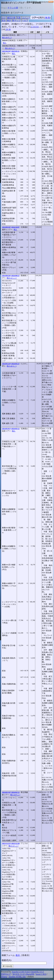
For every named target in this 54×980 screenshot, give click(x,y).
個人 (5, 43)
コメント (26, 18)
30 (10, 29)
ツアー (35, 18)
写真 (19, 18)
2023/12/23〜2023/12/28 (11, 843)
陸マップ (16, 20)
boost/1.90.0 (41, 974)
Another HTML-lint (17, 977)
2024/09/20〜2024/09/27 (11, 276)
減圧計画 (11, 18)
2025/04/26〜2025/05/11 (11, 51)
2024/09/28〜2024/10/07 (11, 227)
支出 (4, 20)
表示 (18, 955)
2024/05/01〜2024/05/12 (11, 429)
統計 (9, 20)
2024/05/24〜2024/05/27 (11, 364)
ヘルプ (25, 20)
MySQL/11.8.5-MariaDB (23, 974)
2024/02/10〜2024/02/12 (11, 792)
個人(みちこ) (7, 37)
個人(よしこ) (12, 278)
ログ (4, 18)
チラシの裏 (13, 8)
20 (7, 29)
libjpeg (4, 977)
